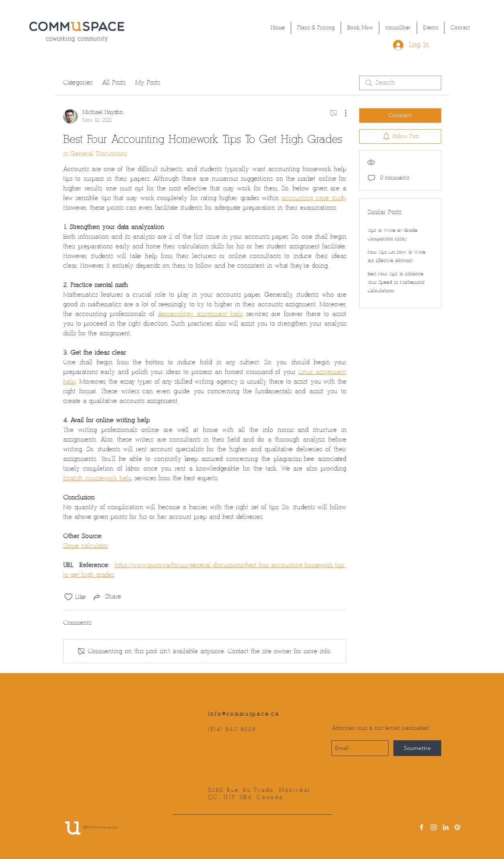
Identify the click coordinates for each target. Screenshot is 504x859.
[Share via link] (107, 597)
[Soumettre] (417, 748)
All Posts (114, 83)
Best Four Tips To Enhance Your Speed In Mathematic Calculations (396, 282)
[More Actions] (341, 113)
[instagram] (434, 827)
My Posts (148, 83)
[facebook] (422, 827)
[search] (400, 83)
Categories (78, 83)
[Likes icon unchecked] (68, 597)
